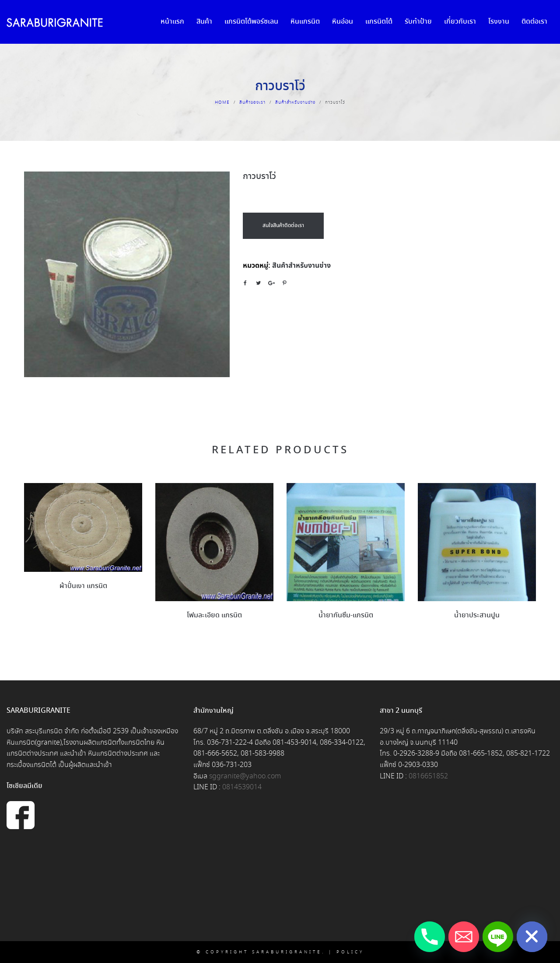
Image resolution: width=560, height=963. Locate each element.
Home (222, 102)
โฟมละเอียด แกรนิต (214, 615)
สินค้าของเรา (252, 102)
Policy (350, 952)
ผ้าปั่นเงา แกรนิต (83, 586)
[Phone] (430, 937)
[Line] (498, 937)
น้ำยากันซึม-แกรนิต (346, 615)
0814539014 (242, 787)
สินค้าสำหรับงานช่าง (295, 102)
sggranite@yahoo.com (245, 776)
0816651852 (428, 776)
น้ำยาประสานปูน (477, 615)
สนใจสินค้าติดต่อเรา (283, 226)
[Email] (464, 937)
